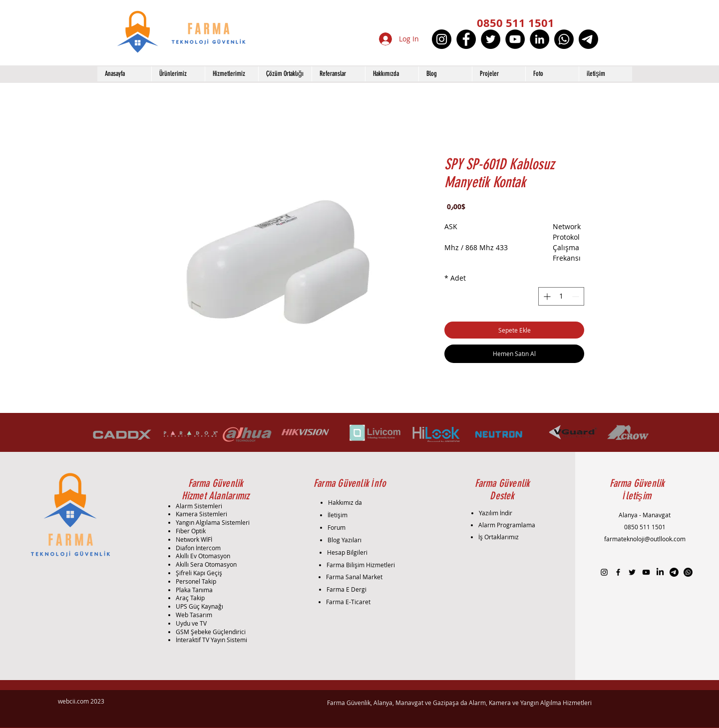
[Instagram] (442, 39)
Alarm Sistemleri (199, 506)
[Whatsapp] (564, 39)
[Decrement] (576, 296)
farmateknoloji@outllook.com (645, 539)
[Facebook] (466, 39)
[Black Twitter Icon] (632, 572)
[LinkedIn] (539, 39)
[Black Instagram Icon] (604, 572)
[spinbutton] (561, 296)
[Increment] (546, 296)
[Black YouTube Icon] (646, 572)
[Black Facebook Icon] (618, 572)
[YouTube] (515, 39)
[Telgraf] (588, 39)
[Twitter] (491, 39)
